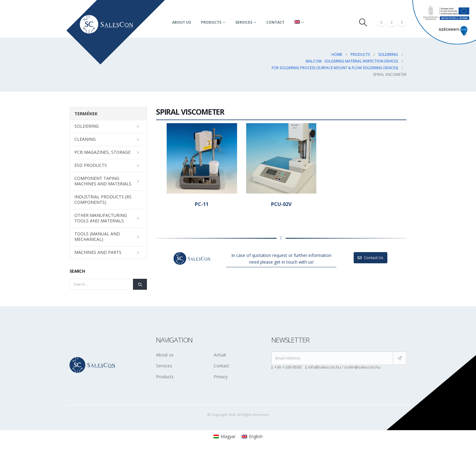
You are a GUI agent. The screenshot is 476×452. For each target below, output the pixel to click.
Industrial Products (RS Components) (103, 199)
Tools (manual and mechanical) (97, 236)
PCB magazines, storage (102, 152)
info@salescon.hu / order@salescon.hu (344, 367)
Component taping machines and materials (103, 181)
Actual (220, 355)
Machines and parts (98, 252)
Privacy (221, 377)
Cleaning (85, 139)
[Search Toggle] (363, 22)
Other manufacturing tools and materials (101, 218)
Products (211, 22)
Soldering (87, 126)
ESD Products (91, 165)
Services (244, 22)
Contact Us (371, 258)
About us (182, 22)
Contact (275, 22)
